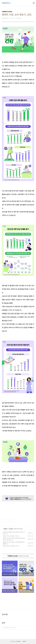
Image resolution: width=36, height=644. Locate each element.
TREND (5, 529)
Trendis (11, 529)
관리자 (24, 641)
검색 (32, 628)
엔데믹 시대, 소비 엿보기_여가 (10, 536)
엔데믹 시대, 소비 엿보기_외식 (10, 546)
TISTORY (18, 641)
